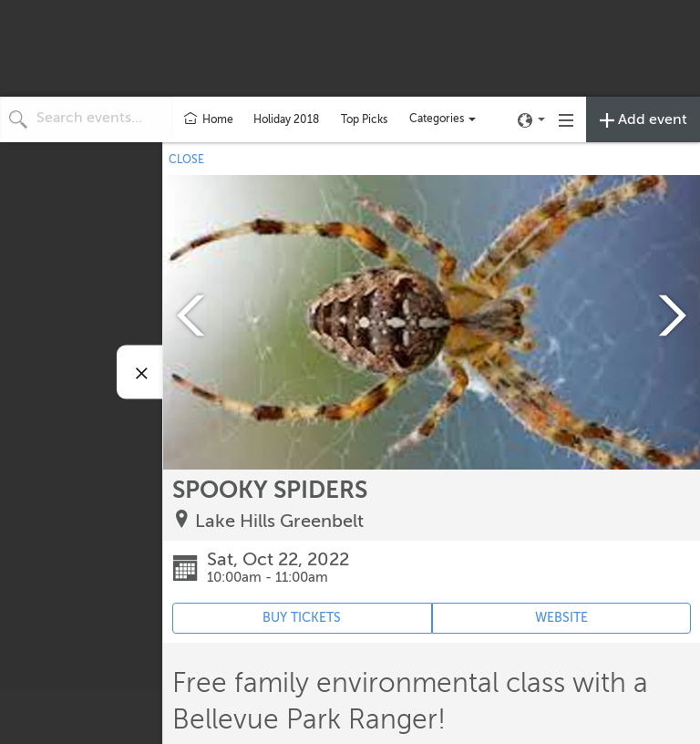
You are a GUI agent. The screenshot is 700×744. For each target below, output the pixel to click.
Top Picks (364, 119)
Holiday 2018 (286, 119)
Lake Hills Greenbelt (279, 521)
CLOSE (186, 160)
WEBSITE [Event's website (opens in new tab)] (561, 618)
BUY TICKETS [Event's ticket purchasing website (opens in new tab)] (302, 618)
